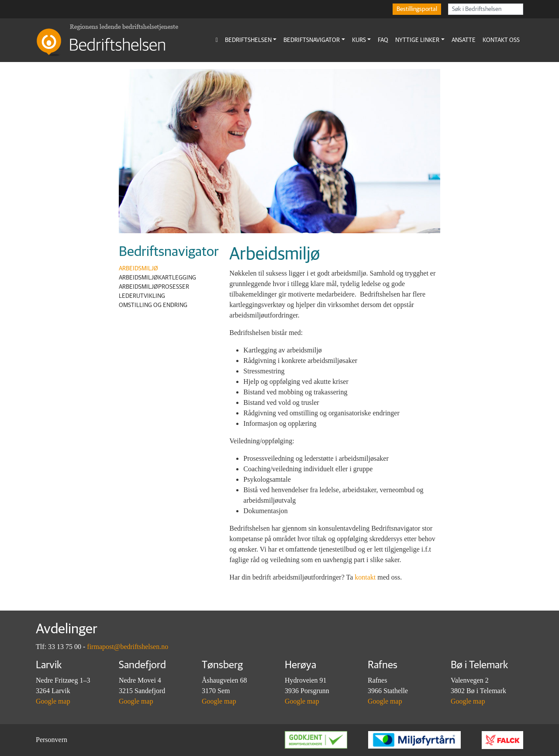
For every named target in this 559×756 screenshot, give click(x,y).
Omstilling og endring (153, 305)
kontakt (365, 577)
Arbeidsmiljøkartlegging (157, 278)
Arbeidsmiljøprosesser (154, 287)
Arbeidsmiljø (138, 269)
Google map (53, 701)
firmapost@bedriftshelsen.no (128, 647)
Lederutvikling (142, 296)
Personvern (52, 740)
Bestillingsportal (417, 9)
